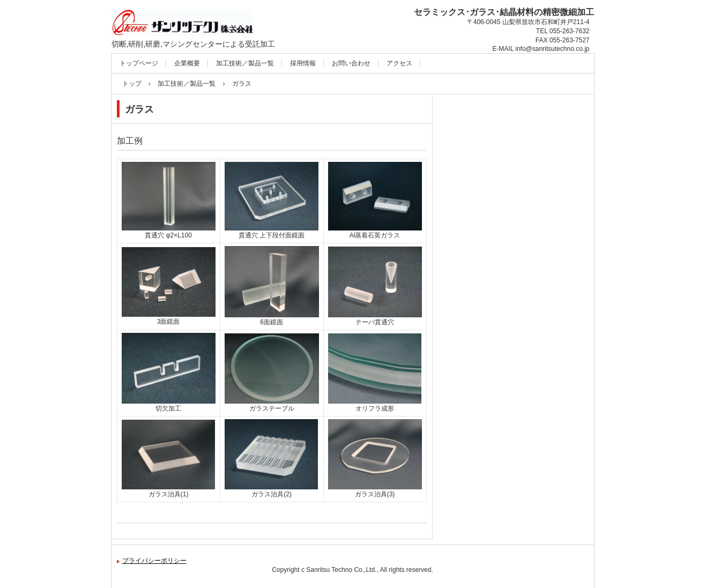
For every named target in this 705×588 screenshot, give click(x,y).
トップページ (139, 63)
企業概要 (187, 63)
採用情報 (303, 63)
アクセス (399, 63)
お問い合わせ (351, 63)
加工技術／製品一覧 (245, 63)
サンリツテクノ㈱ (165, 54)
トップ (132, 84)
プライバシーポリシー (154, 561)
